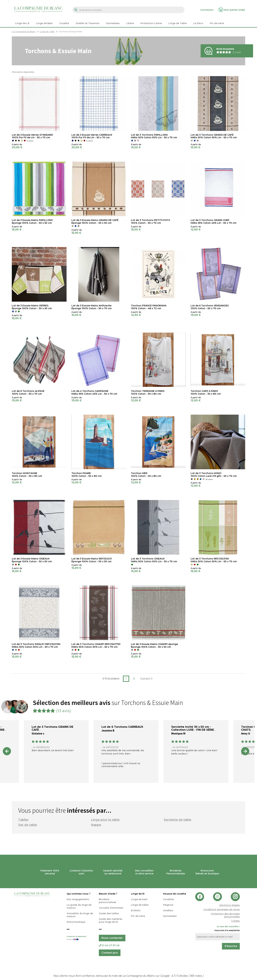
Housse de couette (175, 894)
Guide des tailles (109, 913)
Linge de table (140, 905)
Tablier (23, 820)
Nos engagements (78, 899)
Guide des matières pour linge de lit (111, 920)
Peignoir (168, 905)
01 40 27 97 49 (109, 945)
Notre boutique (76, 922)
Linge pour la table (105, 820)
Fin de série (138, 916)
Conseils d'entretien (111, 908)
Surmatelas (170, 916)
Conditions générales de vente (222, 909)
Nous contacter (112, 938)
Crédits (236, 921)
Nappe (96, 825)
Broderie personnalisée (108, 901)
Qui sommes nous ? (79, 894)
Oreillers (168, 910)
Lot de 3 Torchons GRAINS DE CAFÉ (52, 728)
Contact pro (110, 953)
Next (245, 751)
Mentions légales (230, 905)
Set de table (28, 825)
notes (196, 976)
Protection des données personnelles (225, 915)
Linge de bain (139, 899)
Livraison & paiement (80, 938)
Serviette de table (178, 820)
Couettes (169, 899)
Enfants (136, 910)
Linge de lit (138, 894)
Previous (7, 751)
